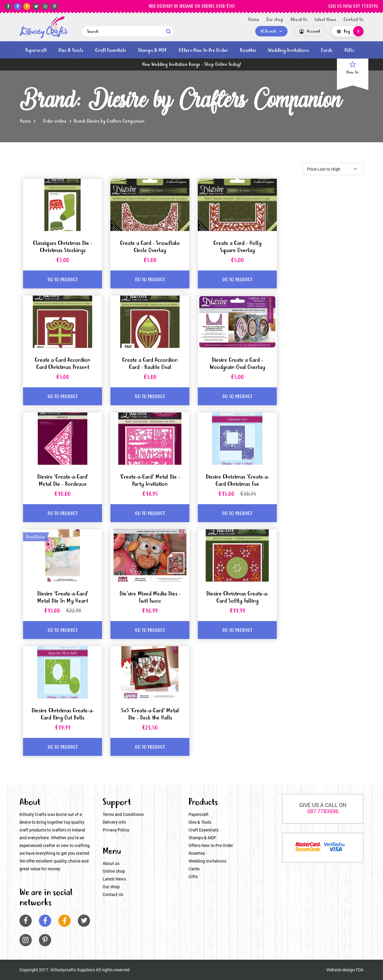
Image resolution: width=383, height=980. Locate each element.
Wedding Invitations (288, 50)
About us (111, 863)
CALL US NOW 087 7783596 (353, 7)
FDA (360, 970)
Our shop (275, 20)
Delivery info (114, 822)
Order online (55, 121)
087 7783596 (323, 811)
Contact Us (354, 20)
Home (254, 20)
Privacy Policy (116, 830)
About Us (299, 20)
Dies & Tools (71, 50)
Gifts (349, 50)
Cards (327, 50)
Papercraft (36, 50)
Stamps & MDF (152, 50)
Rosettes (248, 50)
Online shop (114, 871)
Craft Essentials (111, 50)
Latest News (325, 20)
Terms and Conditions (123, 814)
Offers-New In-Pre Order (203, 50)
